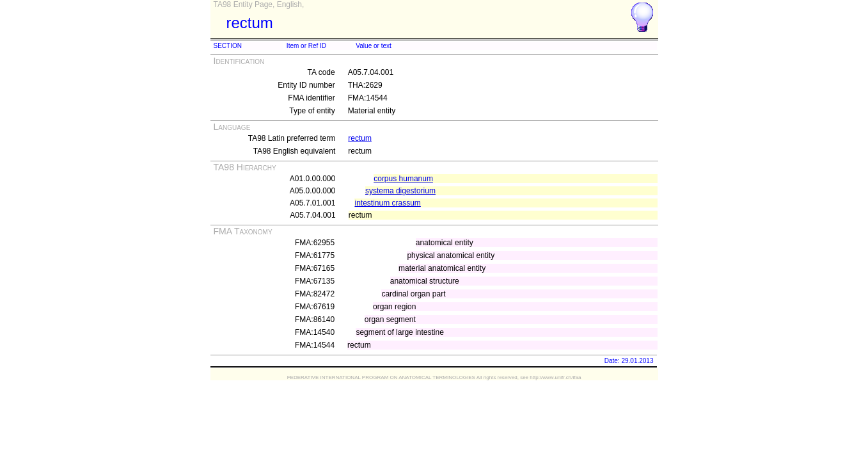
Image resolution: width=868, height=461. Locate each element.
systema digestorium (400, 191)
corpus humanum (403, 179)
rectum (360, 138)
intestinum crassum (387, 203)
